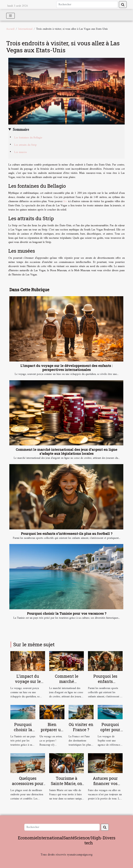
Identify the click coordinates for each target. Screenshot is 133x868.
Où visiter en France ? (81, 727)
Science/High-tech (89, 840)
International (25, 29)
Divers (109, 838)
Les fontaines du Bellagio (28, 138)
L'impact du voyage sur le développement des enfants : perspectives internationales (66, 368)
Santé (69, 838)
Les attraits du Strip (25, 145)
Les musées (21, 152)
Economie (28, 838)
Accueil (10, 29)
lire (65, 201)
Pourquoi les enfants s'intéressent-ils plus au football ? (67, 533)
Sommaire (21, 130)
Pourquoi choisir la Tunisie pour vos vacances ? (67, 613)
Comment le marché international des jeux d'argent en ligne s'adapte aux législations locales (66, 451)
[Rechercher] (87, 5)
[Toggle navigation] (10, 16)
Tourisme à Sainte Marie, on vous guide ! (67, 783)
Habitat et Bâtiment (66, 859)
